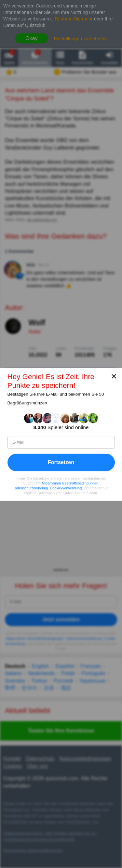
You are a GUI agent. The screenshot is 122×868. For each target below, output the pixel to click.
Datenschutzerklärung (31, 488)
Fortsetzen (61, 462)
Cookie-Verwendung (66, 488)
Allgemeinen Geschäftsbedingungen (70, 483)
